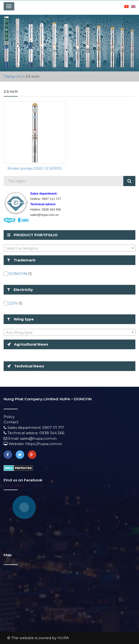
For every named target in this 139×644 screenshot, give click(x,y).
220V (13, 303)
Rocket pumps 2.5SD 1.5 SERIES (35, 168)
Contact (11, 422)
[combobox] (69, 248)
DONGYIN (18, 274)
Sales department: (23, 428)
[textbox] (69, 248)
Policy (9, 417)
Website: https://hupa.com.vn (33, 444)
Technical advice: (22, 433)
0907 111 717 (53, 428)
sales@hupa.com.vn (38, 438)
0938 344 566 (52, 433)
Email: (12, 438)
